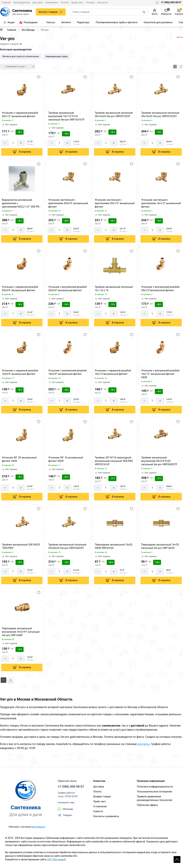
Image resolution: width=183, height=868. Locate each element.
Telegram (65, 815)
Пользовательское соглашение (154, 792)
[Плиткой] (175, 67)
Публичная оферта (147, 805)
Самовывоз (52, 2)
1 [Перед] (3, 680)
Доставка (38, 2)
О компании (100, 806)
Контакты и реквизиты (106, 816)
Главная (6, 2)
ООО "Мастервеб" (56, 859)
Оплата (65, 2)
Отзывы (90, 2)
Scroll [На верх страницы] (177, 859)
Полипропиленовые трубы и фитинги (117, 22)
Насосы (51, 22)
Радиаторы (83, 22)
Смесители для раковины (158, 22)
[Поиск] (144, 12)
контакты (144, 744)
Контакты (103, 2)
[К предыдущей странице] (2, 30)
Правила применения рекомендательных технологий (154, 798)
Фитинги (66, 22)
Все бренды (28, 30)
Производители (21, 2)
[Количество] (13, 143)
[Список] (181, 67)
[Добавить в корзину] (22, 152)
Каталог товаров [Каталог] (48, 12)
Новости (98, 811)
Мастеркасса (38, 827)
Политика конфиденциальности (155, 787)
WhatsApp (65, 809)
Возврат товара (102, 796)
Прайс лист (77, 2)
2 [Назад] (10, 680)
